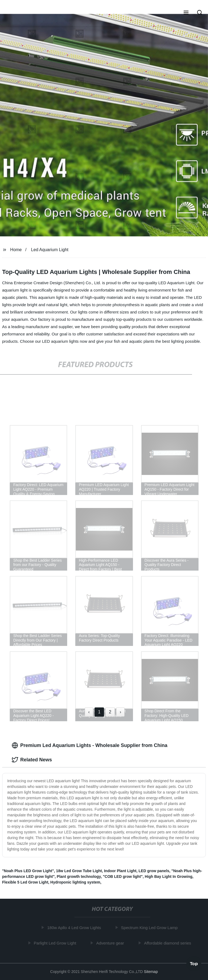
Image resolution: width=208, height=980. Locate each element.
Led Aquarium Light (50, 250)
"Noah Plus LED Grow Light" (28, 871)
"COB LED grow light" (123, 876)
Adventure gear (111, 943)
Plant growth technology (79, 876)
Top (194, 963)
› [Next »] (120, 712)
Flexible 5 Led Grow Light (25, 882)
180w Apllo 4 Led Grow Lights (75, 928)
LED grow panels (154, 871)
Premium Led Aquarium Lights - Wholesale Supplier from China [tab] (90, 745)
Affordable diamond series (168, 943)
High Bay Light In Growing (168, 876)
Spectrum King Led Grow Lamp (150, 928)
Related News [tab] (32, 760)
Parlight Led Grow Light (56, 943)
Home (16, 250)
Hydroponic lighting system (75, 882)
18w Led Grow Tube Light (79, 871)
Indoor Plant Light (120, 871)
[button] (186, 13)
